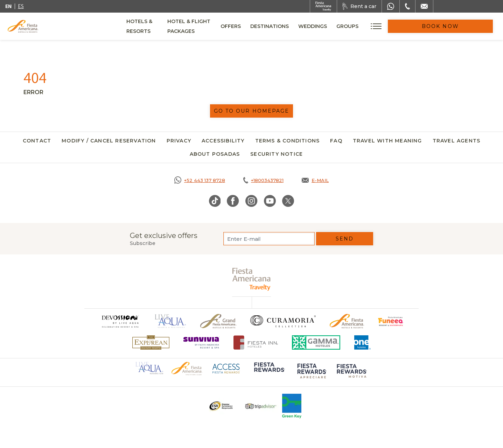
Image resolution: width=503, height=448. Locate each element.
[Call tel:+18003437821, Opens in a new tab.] (263, 180)
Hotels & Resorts (152, 26)
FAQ (336, 141)
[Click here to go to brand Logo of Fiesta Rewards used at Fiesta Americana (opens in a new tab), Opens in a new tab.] (269, 372)
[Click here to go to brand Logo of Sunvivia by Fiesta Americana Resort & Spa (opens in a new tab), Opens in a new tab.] (202, 342)
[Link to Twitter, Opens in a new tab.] (288, 201)
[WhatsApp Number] (391, 6)
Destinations (317, 26)
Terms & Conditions (288, 141)
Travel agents (457, 141)
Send (345, 239)
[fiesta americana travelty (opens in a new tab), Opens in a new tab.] (251, 279)
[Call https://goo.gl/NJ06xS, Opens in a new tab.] (200, 180)
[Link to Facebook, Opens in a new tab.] (233, 201)
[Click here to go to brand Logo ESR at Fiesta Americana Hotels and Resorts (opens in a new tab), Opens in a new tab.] (221, 406)
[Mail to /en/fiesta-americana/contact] (424, 6)
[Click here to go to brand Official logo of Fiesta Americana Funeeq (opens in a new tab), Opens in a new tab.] (391, 321)
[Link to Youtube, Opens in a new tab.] (270, 201)
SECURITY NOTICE (277, 154)
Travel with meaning (387, 141)
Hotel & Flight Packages (223, 29)
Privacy (179, 141)
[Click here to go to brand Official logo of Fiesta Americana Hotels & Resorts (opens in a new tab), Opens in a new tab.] (187, 368)
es (21, 6)
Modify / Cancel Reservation (109, 141)
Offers (279, 26)
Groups (395, 26)
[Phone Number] (407, 6)
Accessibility (223, 141)
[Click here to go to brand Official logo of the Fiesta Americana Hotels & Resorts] (347, 321)
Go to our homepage (252, 111)
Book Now (464, 26)
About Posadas (215, 154)
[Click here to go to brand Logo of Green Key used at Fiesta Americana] (292, 406)
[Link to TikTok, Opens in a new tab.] (215, 201)
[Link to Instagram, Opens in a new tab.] (251, 201)
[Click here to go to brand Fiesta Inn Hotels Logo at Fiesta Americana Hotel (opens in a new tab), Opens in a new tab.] (256, 342)
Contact (37, 141)
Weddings (361, 26)
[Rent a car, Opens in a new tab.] (359, 6)
